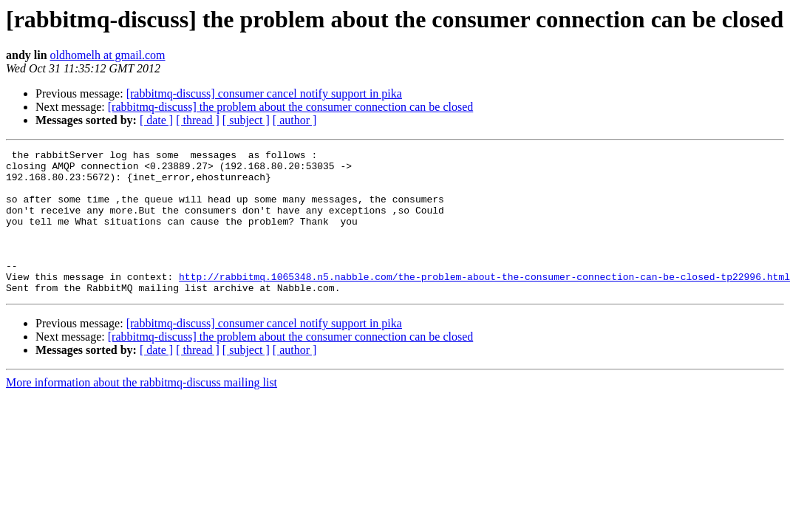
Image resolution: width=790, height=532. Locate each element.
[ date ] (156, 120)
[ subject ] (246, 120)
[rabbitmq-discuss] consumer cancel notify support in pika (264, 93)
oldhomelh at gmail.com (108, 55)
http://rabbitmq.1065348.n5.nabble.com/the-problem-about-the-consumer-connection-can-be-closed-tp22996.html (484, 303)
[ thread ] (198, 120)
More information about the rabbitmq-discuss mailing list (142, 411)
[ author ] (295, 120)
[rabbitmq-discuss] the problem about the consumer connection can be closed (291, 107)
